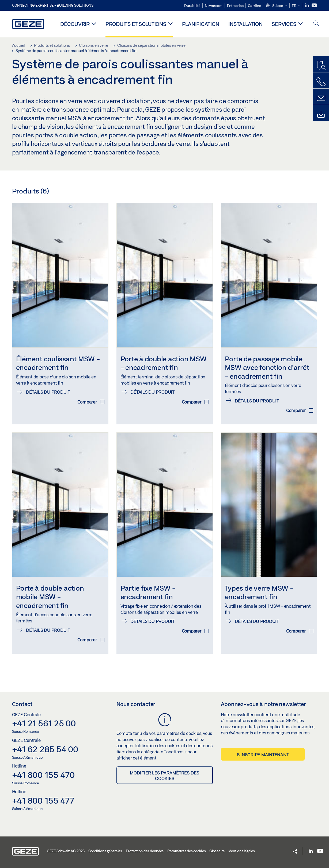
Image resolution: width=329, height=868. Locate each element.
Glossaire (217, 851)
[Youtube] (314, 5)
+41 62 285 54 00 (45, 749)
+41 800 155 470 (43, 775)
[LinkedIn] (307, 5)
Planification (201, 24)
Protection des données (145, 851)
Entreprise (235, 6)
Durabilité (192, 6)
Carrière (254, 6)
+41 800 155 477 (43, 800)
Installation (245, 24)
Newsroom (214, 6)
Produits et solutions (136, 24)
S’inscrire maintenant (263, 755)
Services (284, 24)
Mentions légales (242, 851)
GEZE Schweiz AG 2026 (66, 851)
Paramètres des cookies (187, 851)
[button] (276, 6)
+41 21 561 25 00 (44, 723)
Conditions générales (105, 851)
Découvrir (75, 24)
